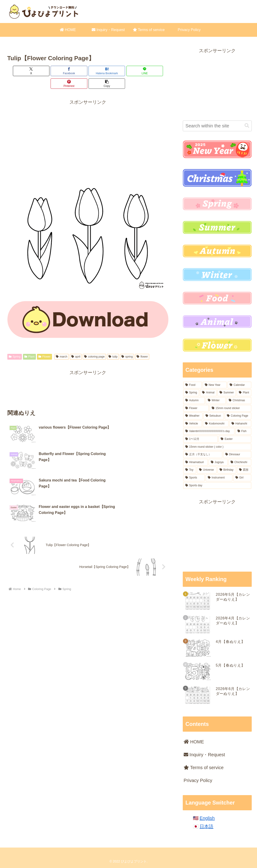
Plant (29, 344)
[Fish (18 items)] (243, 431)
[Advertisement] (88, 126)
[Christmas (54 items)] (239, 401)
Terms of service (204, 768)
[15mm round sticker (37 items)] (230, 408)
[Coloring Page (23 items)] (238, 416)
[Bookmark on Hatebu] (74, 71)
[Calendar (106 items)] (239, 385)
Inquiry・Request (204, 755)
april (76, 344)
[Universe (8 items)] (207, 470)
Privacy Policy (198, 780)
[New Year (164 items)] (215, 385)
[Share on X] (20, 71)
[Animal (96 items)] (208, 393)
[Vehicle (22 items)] (193, 424)
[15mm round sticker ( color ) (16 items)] (217, 447)
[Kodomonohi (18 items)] (216, 424)
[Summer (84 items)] (227, 393)
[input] (217, 126)
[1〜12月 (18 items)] (201, 439)
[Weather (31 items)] (193, 416)
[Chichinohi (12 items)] (240, 462)
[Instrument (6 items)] (219, 478)
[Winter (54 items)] (216, 401)
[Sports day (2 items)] (217, 486)
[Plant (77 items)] (244, 393)
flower (142, 344)
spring (127, 344)
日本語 (206, 826)
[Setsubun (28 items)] (214, 416)
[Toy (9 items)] (190, 470)
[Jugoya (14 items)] (218, 462)
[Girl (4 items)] (242, 478)
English (207, 818)
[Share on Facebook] (47, 71)
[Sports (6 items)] (194, 478)
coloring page (94, 344)
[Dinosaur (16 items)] (237, 455)
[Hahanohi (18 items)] (240, 424)
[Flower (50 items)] (196, 408)
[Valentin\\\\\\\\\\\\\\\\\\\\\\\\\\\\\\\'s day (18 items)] (209, 431)
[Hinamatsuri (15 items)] (196, 462)
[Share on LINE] (101, 71)
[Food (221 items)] (193, 385)
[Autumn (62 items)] (194, 401)
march (62, 344)
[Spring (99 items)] (191, 393)
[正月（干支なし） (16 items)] (203, 455)
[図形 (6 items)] (244, 470)
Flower (44, 344)
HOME (194, 742)
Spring (15, 344)
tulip (113, 344)
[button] (156, 71)
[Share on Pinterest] (128, 71)
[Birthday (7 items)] (227, 470)
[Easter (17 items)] (235, 439)
